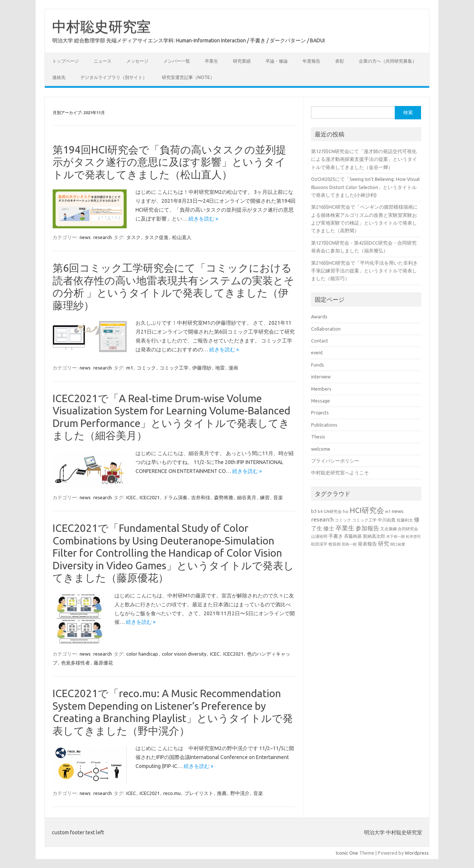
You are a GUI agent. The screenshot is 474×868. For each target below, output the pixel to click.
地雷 (220, 368)
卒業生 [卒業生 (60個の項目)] (345, 528)
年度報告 (311, 61)
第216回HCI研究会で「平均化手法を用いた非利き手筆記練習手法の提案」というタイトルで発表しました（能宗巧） (364, 271)
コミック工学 (174, 368)
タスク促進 (156, 237)
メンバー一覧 (177, 61)
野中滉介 (240, 793)
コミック (146, 368)
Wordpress (417, 853)
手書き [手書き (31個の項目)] (336, 536)
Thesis (318, 437)
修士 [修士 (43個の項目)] (329, 528)
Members (321, 389)
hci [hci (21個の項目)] (346, 511)
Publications (324, 425)
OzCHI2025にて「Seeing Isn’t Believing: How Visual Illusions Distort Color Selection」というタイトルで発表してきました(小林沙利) (365, 187)
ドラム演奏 (175, 497)
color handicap (142, 654)
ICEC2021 (150, 497)
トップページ (66, 61)
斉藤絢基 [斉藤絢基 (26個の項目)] (353, 536)
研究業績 (242, 61)
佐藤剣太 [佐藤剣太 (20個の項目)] (405, 520)
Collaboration (326, 329)
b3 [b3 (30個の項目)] (314, 511)
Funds (318, 365)
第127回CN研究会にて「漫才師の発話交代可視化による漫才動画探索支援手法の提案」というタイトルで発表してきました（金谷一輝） (364, 159)
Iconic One (347, 853)
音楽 (278, 497)
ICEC (131, 497)
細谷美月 (247, 497)
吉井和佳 (201, 497)
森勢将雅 (224, 497)
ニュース (103, 61)
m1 (130, 368)
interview (321, 377)
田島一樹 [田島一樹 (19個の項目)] (349, 544)
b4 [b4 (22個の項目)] (320, 511)
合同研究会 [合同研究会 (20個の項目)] (408, 529)
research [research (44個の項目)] (322, 519)
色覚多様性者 (76, 663)
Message (321, 401)
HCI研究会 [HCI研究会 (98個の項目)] (367, 510)
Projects (320, 413)
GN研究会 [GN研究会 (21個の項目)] (333, 511)
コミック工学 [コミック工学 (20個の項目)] (364, 520)
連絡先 (59, 77)
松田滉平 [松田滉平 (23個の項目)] (319, 544)
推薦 (222, 793)
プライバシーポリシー (335, 461)
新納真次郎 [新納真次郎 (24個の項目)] (374, 536)
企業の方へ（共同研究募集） (388, 61)
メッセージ (137, 61)
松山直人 (182, 237)
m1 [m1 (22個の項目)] (388, 511)
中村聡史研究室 (101, 26)
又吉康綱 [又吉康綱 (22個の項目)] (388, 529)
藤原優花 (103, 663)
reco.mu (172, 793)
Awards (319, 317)
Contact (320, 341)
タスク (133, 237)
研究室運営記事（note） (188, 77)
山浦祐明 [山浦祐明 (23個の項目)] (319, 536)
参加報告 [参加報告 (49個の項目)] (367, 528)
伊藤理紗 (202, 368)
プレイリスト (199, 793)
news (85, 237)
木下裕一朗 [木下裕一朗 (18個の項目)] (395, 536)
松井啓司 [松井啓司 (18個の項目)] (413, 536)
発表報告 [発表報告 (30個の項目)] (367, 544)
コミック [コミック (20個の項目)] (343, 520)
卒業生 (211, 61)
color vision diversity (184, 654)
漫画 (233, 368)
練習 (265, 497)
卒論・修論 (277, 61)
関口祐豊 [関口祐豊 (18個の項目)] (398, 544)
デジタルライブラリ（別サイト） (114, 77)
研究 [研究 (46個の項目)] (384, 544)
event (317, 352)
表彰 (340, 61)
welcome (321, 449)
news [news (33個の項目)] (398, 511)
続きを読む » (203, 219)
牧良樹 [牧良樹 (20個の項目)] (335, 544)
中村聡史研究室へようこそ (340, 473)
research (103, 237)
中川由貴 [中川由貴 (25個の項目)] (387, 520)
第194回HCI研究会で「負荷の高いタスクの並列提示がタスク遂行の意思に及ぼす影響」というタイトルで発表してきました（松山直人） (169, 162)
